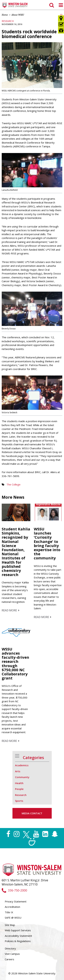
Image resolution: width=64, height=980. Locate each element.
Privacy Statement (16, 901)
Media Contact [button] (32, 813)
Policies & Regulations (18, 941)
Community (22, 777)
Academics (22, 765)
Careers (9, 959)
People (19, 789)
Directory (10, 948)
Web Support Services (18, 930)
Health (19, 783)
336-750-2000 (14, 890)
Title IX (9, 912)
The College (13, 484)
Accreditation (12, 907)
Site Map (10, 925)
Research (8, 21)
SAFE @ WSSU (13, 918)
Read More (10, 610)
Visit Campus (12, 954)
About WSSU (18, 15)
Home (5, 15)
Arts (18, 771)
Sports (19, 801)
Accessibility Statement (18, 936)
